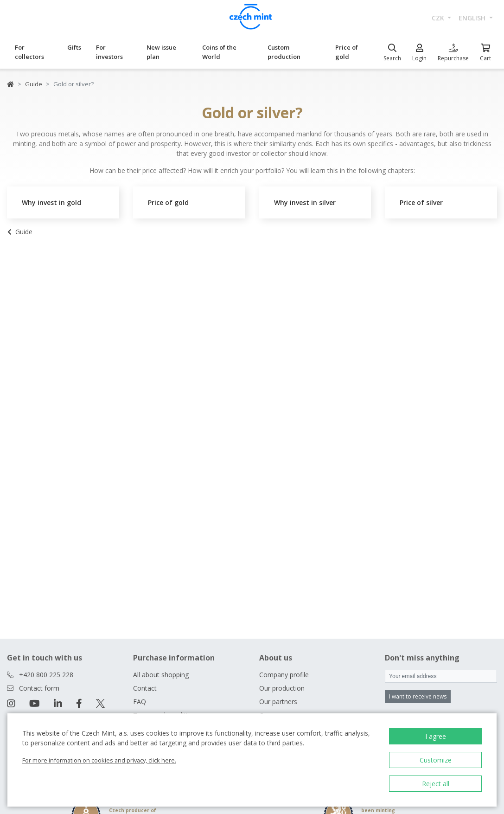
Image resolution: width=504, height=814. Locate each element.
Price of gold (347, 52)
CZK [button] (439, 18)
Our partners (278, 702)
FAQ (140, 702)
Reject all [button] (436, 784)
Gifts (74, 47)
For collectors (29, 52)
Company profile (284, 675)
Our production (282, 688)
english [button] (473, 18)
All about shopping (161, 675)
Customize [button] (436, 760)
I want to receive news (418, 696)
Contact (145, 688)
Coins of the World (219, 52)
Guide (34, 84)
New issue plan (161, 52)
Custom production (284, 52)
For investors (109, 52)
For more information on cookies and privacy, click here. (99, 760)
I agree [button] (436, 736)
